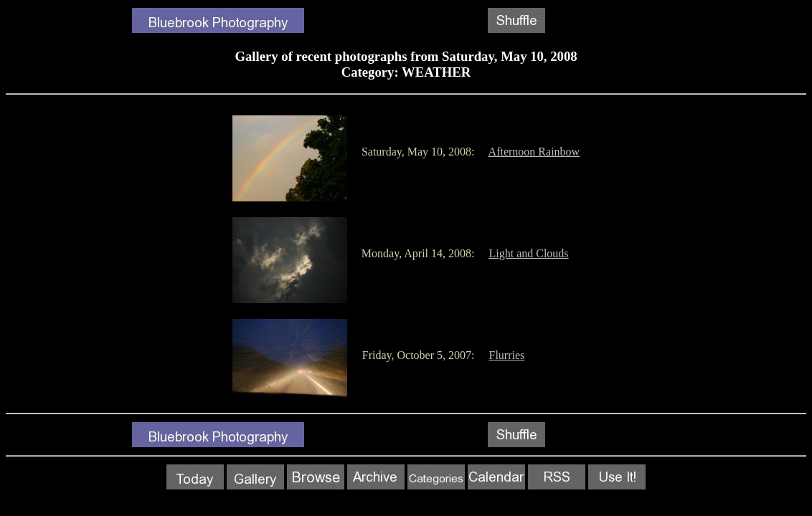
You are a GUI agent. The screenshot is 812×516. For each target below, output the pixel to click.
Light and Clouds (528, 253)
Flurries (506, 355)
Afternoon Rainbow (534, 152)
